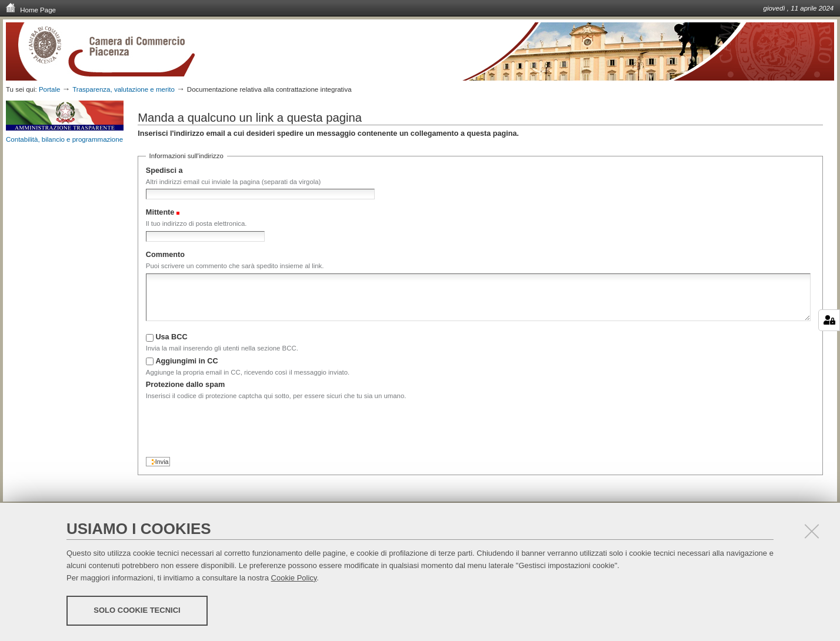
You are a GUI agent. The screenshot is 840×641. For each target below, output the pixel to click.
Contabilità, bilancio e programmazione (64, 139)
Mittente (160, 212)
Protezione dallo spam (185, 385)
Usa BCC (171, 337)
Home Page (31, 9)
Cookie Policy (294, 578)
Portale (50, 89)
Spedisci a (164, 171)
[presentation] (235, 426)
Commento (165, 255)
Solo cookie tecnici (137, 610)
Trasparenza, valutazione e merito (124, 89)
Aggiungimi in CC (186, 361)
